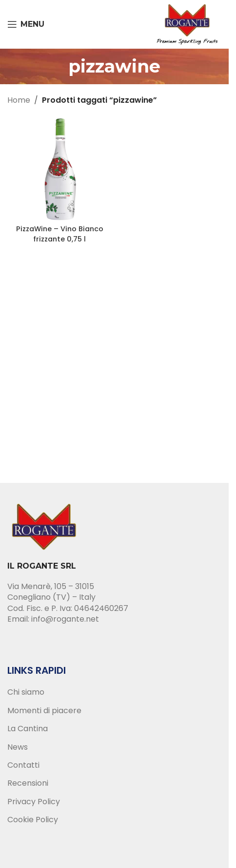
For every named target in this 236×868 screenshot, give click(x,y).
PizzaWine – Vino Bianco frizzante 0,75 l (60, 234)
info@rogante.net (65, 619)
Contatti (23, 765)
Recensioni (28, 783)
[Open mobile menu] (26, 24)
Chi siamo (26, 692)
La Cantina (28, 729)
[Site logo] (187, 24)
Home (19, 100)
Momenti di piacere (44, 711)
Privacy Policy (34, 802)
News (18, 747)
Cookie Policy (33, 820)
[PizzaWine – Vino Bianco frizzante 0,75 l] (60, 169)
